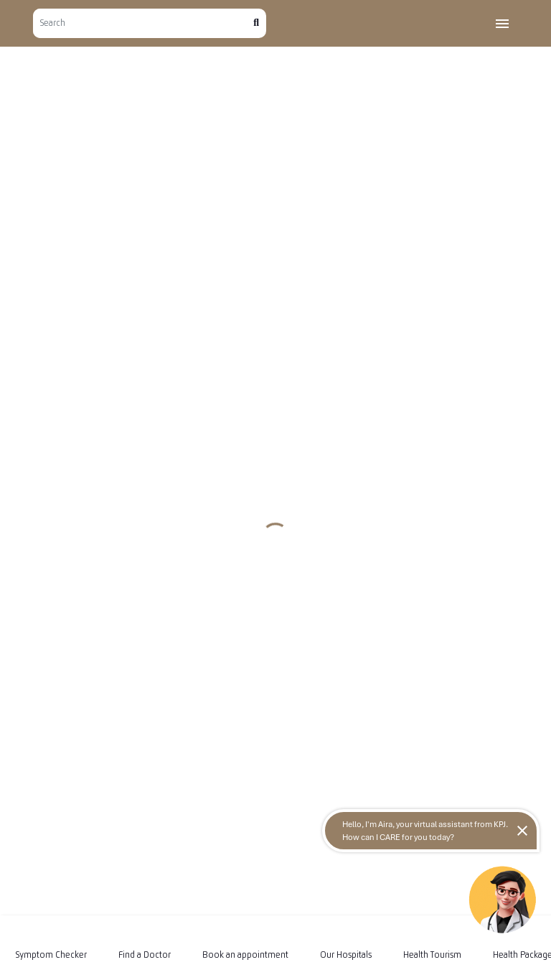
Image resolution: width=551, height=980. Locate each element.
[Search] (143, 23)
